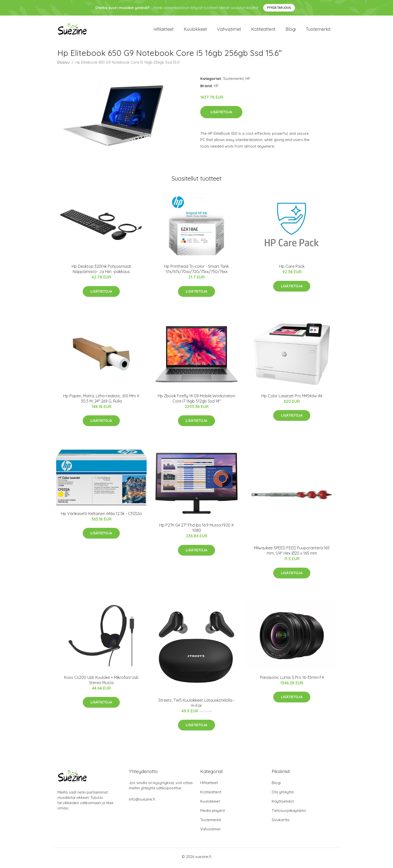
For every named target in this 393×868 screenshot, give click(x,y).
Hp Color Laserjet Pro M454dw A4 (292, 398)
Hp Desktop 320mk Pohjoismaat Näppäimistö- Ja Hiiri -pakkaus (101, 272)
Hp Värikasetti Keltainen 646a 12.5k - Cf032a (101, 516)
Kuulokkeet (195, 30)
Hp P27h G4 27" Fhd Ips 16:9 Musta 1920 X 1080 (197, 530)
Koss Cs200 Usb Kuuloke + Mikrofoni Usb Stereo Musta (101, 683)
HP (248, 81)
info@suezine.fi (142, 802)
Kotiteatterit (263, 30)
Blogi (291, 30)
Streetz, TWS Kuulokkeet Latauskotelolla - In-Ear (197, 705)
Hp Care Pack (292, 269)
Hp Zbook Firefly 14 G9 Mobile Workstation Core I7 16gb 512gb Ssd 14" (197, 401)
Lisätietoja (221, 114)
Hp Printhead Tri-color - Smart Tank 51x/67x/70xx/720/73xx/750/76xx (197, 272)
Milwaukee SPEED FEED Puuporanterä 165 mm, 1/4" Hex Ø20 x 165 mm (292, 553)
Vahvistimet (229, 30)
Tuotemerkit (318, 30)
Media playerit (213, 813)
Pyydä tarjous (279, 8)
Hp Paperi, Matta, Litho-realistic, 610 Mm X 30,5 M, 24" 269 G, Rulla (101, 401)
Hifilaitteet (164, 30)
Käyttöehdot (283, 804)
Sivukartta (280, 823)
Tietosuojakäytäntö (289, 813)
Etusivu (63, 65)
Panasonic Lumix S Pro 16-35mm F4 (292, 680)
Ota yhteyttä (283, 795)
